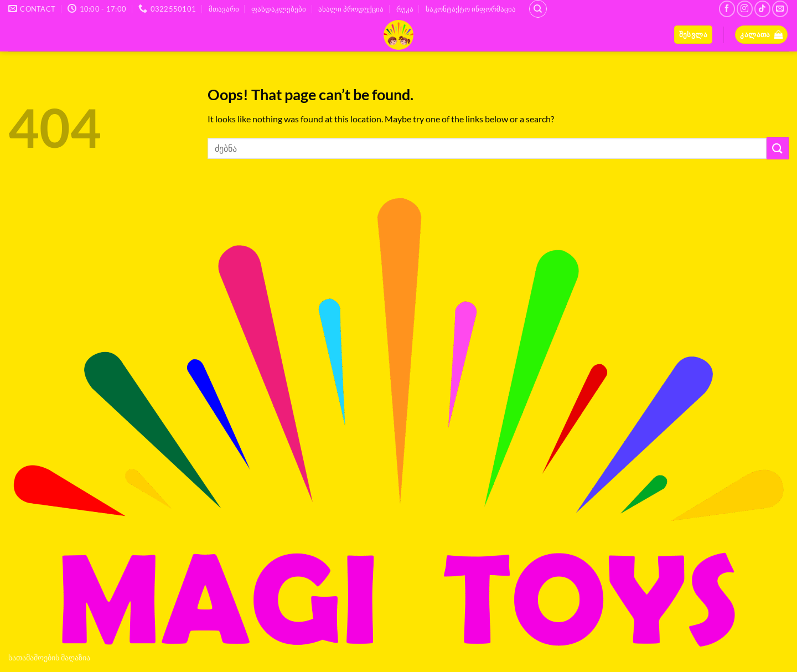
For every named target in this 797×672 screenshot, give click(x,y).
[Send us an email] (780, 9)
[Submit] (778, 148)
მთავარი (224, 9)
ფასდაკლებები (279, 9)
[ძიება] (538, 9)
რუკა (405, 9)
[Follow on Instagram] (745, 9)
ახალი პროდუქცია (351, 9)
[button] (693, 35)
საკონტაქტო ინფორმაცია (471, 9)
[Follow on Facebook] (727, 9)
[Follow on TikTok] (762, 9)
